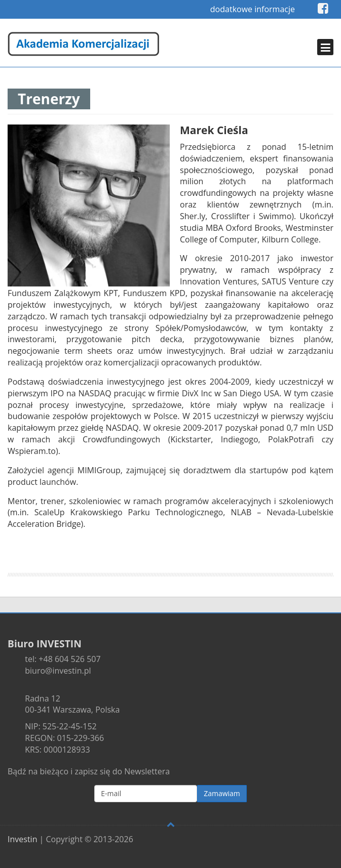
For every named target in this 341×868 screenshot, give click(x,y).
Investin (22, 839)
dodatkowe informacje (253, 9)
